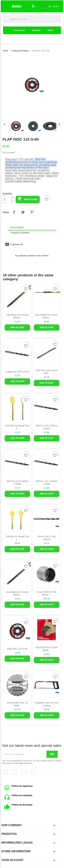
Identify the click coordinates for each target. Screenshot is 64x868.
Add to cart (28, 199)
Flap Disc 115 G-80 (17, 649)
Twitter (15, 772)
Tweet (23, 212)
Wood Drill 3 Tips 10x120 (47, 538)
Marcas (50, 30)
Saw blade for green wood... (47, 316)
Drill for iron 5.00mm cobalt (17, 483)
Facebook (5, 772)
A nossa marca (19, 30)
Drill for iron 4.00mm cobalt (47, 483)
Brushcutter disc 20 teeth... (17, 704)
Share (14, 212)
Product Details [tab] (20, 233)
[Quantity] (7, 199)
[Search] (32, 19)
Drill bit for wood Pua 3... (17, 427)
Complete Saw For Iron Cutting (47, 704)
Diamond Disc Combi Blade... (47, 649)
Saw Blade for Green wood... (17, 316)
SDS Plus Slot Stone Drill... (47, 372)
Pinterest (32, 212)
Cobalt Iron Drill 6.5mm (17, 372)
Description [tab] (17, 227)
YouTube (24, 772)
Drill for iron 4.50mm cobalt (47, 427)
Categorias (36, 30)
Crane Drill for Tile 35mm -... (47, 593)
